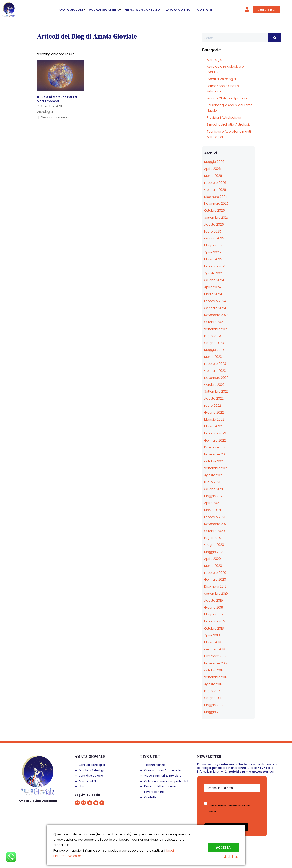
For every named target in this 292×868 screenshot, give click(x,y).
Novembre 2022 (216, 378)
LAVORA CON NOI (178, 10)
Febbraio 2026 (215, 183)
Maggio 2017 (214, 705)
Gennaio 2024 (215, 308)
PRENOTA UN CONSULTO (142, 10)
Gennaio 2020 (215, 580)
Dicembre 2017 (215, 656)
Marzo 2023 (213, 357)
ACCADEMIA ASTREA (104, 10)
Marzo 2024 (213, 294)
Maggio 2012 (214, 712)
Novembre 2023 (216, 315)
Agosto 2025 (214, 225)
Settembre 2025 (216, 218)
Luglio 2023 (213, 336)
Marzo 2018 (213, 642)
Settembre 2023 (216, 329)
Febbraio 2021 (215, 517)
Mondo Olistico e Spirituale (227, 98)
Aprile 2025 (212, 252)
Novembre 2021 (216, 454)
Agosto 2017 (213, 684)
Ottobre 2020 (214, 531)
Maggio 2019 (214, 614)
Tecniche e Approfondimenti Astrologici (229, 134)
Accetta (223, 848)
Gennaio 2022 (215, 440)
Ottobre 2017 (214, 670)
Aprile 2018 (212, 635)
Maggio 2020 (214, 552)
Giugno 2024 (214, 280)
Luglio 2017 (212, 691)
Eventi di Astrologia (221, 79)
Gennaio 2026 (215, 190)
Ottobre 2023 (214, 322)
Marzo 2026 (213, 176)
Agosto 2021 (213, 475)
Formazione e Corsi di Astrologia (223, 89)
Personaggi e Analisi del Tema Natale (230, 108)
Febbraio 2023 (215, 364)
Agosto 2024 (214, 273)
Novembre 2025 (216, 204)
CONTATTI (205, 10)
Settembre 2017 (216, 677)
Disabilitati (231, 857)
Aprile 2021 (212, 503)
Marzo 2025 (213, 259)
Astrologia (45, 112)
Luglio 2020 (213, 538)
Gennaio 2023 (215, 371)
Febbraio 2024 (215, 301)
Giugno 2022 (214, 413)
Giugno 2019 (214, 607)
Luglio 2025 (213, 231)
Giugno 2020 (214, 545)
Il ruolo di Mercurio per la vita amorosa (57, 99)
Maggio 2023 (214, 350)
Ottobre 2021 (214, 461)
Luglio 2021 (212, 482)
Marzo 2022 (213, 426)
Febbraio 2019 (215, 621)
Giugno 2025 (214, 238)
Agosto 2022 (214, 398)
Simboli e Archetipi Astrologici (229, 125)
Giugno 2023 (214, 343)
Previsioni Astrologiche (224, 117)
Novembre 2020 (216, 524)
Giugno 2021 (213, 489)
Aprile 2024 (212, 287)
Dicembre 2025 (216, 197)
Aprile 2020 (212, 559)
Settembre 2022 (216, 392)
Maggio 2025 (214, 245)
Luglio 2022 (213, 406)
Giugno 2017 (213, 698)
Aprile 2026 (212, 169)
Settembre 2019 (216, 594)
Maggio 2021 (214, 496)
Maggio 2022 (214, 419)
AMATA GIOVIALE (71, 10)
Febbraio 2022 (215, 433)
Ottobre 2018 (214, 628)
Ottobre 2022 (214, 385)
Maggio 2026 (214, 162)
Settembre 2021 (216, 468)
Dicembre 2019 (215, 586)
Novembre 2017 (216, 663)
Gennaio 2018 (215, 649)
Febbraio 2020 (215, 573)
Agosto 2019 (213, 601)
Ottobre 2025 (214, 210)
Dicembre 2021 (215, 447)
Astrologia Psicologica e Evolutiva (225, 69)
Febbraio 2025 (215, 266)
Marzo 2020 (213, 566)
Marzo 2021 (212, 510)
